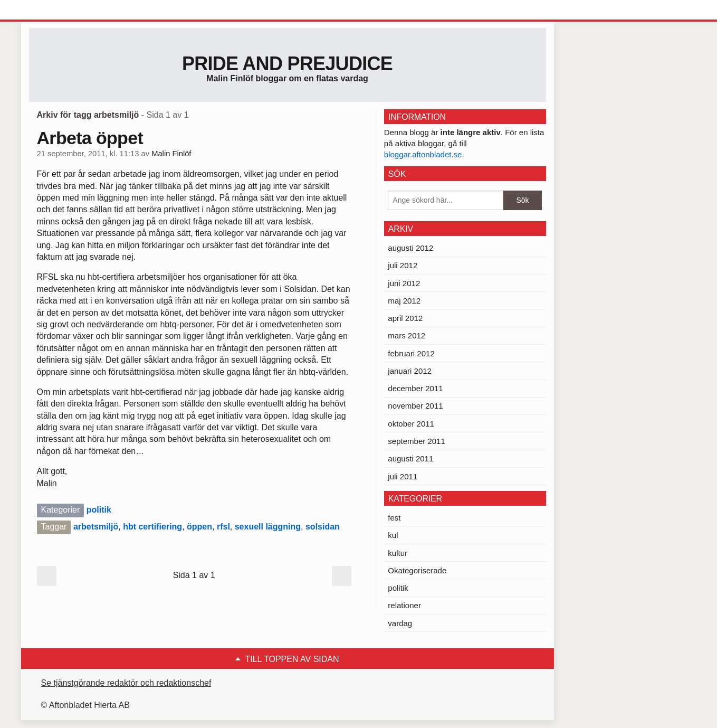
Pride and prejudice (287, 64)
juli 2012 (403, 265)
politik (99, 510)
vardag (400, 623)
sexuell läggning (268, 527)
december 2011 (415, 388)
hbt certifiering (152, 527)
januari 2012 (410, 371)
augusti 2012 (410, 248)
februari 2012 (411, 353)
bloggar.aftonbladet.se (423, 154)
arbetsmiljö (96, 527)
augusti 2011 (410, 458)
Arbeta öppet (90, 138)
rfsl (223, 527)
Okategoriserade (417, 570)
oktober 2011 (411, 424)
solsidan (323, 527)
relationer (404, 605)
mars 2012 (407, 335)
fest (394, 518)
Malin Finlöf (171, 154)
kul (393, 535)
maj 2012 (404, 301)
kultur (398, 553)
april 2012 (405, 318)
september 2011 (416, 441)
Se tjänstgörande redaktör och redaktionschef (126, 683)
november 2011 (415, 406)
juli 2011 (403, 476)
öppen (199, 527)
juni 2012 (404, 283)
